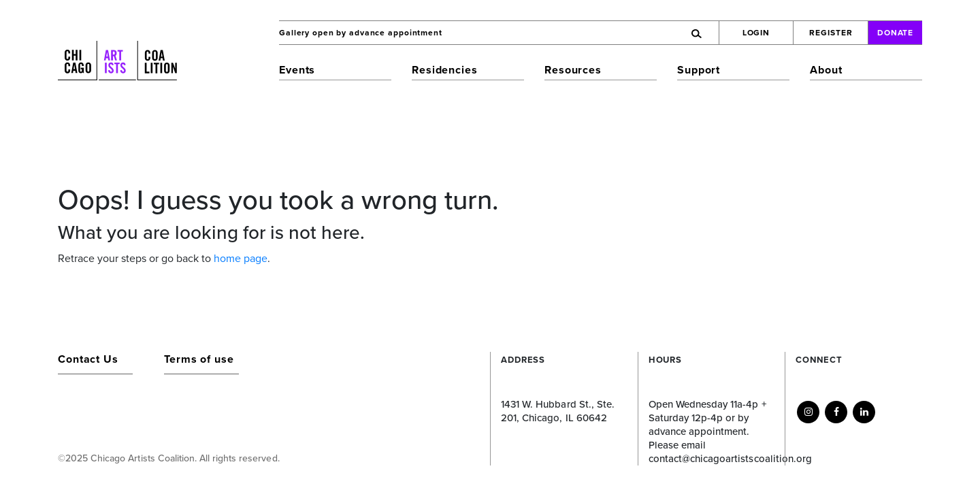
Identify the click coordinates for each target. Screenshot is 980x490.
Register (831, 33)
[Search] (637, 33)
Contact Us (88, 359)
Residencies (445, 70)
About (826, 70)
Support (699, 70)
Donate (896, 33)
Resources (573, 70)
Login (756, 33)
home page (241, 259)
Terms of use (199, 359)
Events (297, 70)
